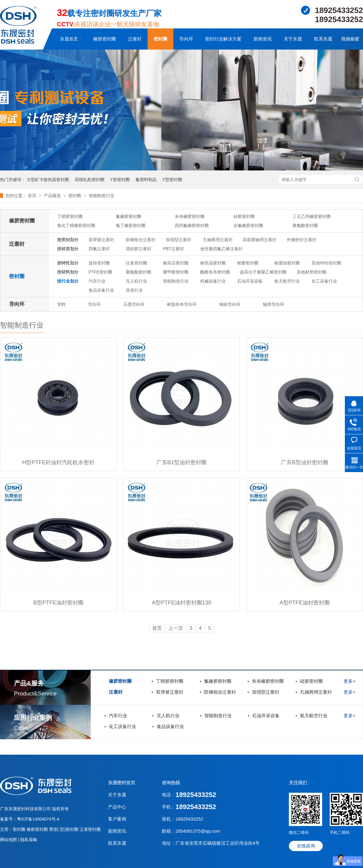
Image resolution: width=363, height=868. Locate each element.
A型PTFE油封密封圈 (305, 603)
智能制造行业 (102, 196)
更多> (350, 681)
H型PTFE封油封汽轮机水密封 (58, 462)
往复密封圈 (136, 263)
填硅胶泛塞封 (139, 249)
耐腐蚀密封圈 (287, 263)
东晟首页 (69, 39)
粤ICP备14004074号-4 (38, 819)
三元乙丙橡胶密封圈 (312, 216)
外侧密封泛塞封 (302, 240)
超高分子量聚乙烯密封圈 (263, 272)
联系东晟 (323, 39)
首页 (33, 196)
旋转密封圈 (99, 263)
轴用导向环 (273, 304)
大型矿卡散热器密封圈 (48, 180)
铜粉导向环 (230, 304)
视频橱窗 (350, 39)
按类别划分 (68, 240)
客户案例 (117, 819)
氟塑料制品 (146, 180)
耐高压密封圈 (176, 263)
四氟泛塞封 (99, 249)
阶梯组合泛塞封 (141, 240)
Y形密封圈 (120, 180)
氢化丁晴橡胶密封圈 (76, 225)
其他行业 (134, 290)
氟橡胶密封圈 (129, 216)
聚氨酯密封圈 (305, 225)
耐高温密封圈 (213, 263)
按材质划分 (68, 249)
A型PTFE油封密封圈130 (181, 603)
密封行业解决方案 (223, 39)
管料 (61, 304)
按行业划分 (68, 281)
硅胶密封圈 (244, 216)
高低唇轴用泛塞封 (260, 240)
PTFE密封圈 (100, 272)
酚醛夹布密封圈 (215, 272)
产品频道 (53, 196)
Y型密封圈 (172, 180)
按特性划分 (68, 263)
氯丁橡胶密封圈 (131, 225)
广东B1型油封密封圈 (181, 462)
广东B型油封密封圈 (305, 462)
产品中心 (117, 807)
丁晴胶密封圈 (70, 216)
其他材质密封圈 (312, 272)
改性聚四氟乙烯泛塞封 (221, 249)
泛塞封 (135, 39)
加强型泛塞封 (178, 240)
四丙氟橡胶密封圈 (192, 225)
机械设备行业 (213, 281)
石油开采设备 (250, 281)
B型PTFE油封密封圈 (58, 603)
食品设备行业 (101, 290)
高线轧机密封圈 (90, 180)
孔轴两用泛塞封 (218, 240)
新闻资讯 (263, 39)
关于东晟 (293, 39)
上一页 (176, 628)
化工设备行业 (324, 281)
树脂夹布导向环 (182, 304)
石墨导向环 (134, 304)
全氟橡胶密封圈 (248, 225)
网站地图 (9, 840)
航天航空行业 (287, 281)
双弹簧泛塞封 (101, 240)
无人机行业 (136, 281)
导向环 (186, 39)
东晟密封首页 (122, 783)
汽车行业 (97, 281)
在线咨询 (306, 846)
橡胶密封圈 (105, 39)
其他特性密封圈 (326, 263)
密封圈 (160, 39)
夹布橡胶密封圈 (190, 216)
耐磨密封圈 (248, 263)
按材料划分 (68, 272)
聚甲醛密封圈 (176, 272)
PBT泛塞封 (173, 249)
